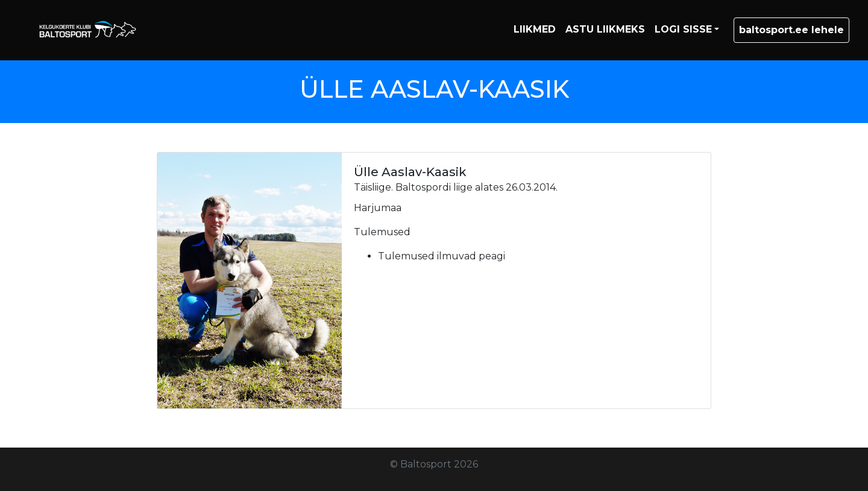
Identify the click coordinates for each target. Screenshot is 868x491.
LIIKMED (535, 29)
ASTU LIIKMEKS (605, 29)
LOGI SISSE (683, 29)
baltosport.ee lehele (791, 30)
